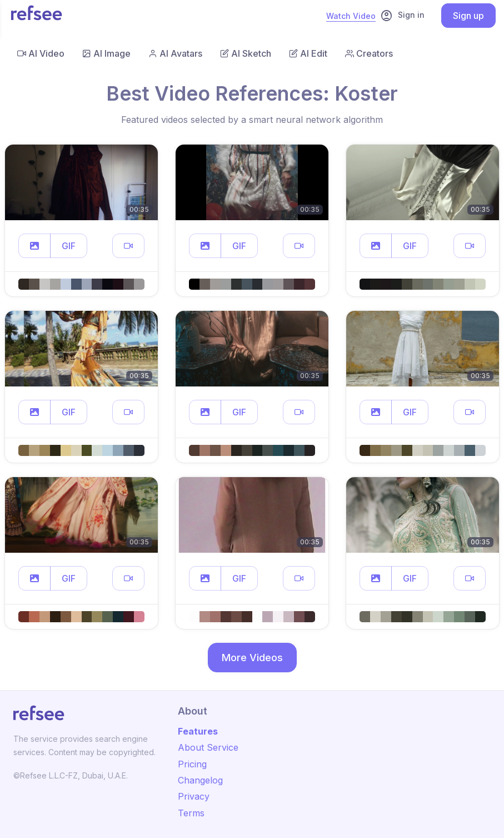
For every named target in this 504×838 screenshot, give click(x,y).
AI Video (41, 53)
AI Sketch (246, 53)
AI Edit (308, 53)
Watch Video (351, 16)
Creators (369, 53)
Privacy (194, 796)
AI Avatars (175, 53)
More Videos (252, 658)
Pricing (192, 764)
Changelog (200, 780)
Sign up (468, 16)
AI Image (106, 53)
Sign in (402, 16)
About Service (208, 747)
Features (198, 731)
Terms (191, 813)
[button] (34, 246)
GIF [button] (69, 246)
